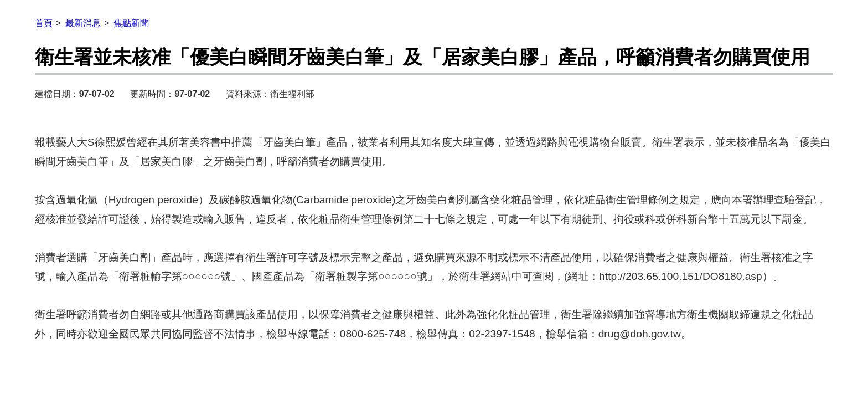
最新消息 (83, 23)
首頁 (44, 23)
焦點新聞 (131, 23)
